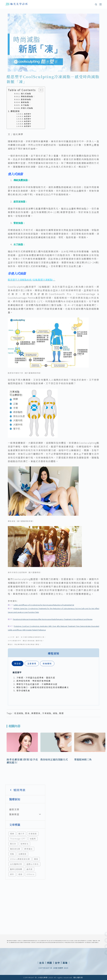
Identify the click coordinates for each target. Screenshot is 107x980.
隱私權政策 (78, 977)
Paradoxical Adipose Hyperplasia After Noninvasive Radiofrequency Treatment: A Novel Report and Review (53, 619)
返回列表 (17, 790)
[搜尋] (96, 4)
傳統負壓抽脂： (28, 96)
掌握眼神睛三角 (83, 759)
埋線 (12, 834)
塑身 (27, 713)
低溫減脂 (19, 713)
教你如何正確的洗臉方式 (54, 759)
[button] (50, 963)
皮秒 (12, 874)
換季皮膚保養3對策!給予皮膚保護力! (22, 761)
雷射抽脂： (26, 102)
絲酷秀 (33, 839)
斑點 (12, 854)
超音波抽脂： (27, 99)
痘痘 (20, 874)
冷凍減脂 (47, 713)
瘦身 (36, 859)
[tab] (18, 663)
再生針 (13, 844)
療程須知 (15, 111)
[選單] (101, 4)
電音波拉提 (15, 849)
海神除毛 (24, 844)
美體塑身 (36, 713)
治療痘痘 (22, 854)
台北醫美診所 (16, 864)
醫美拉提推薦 (16, 869)
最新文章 (14, 809)
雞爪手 (21, 834)
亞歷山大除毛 (33, 864)
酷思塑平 (28, 114)
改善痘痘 (33, 834)
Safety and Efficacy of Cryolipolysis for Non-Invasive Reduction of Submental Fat (44, 605)
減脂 (55, 713)
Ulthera (30, 874)
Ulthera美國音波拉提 (20, 859)
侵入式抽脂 (26, 94)
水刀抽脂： (26, 105)
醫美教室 (14, 814)
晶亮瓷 (30, 869)
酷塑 (61, 713)
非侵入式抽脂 (27, 108)
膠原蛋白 (28, 849)
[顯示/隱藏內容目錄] (40, 90)
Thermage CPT (18, 839)
